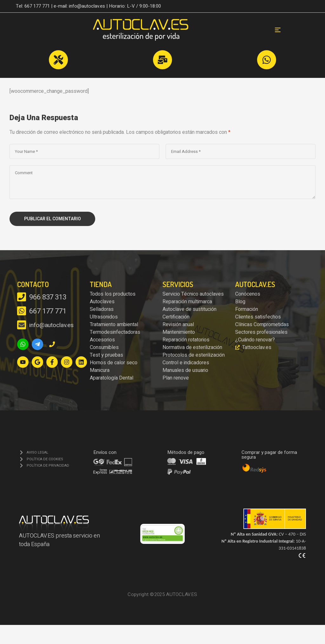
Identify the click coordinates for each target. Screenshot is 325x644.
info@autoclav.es (51, 325)
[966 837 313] (22, 297)
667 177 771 (48, 311)
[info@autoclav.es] (22, 325)
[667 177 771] (22, 311)
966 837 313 (48, 297)
